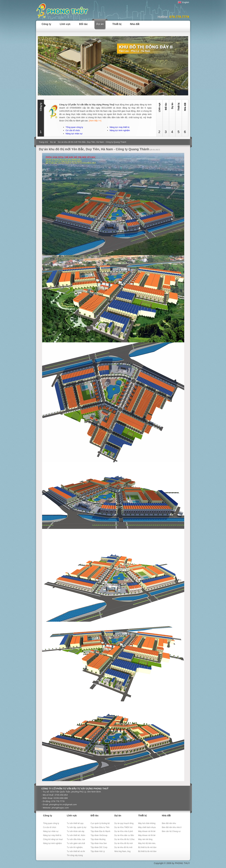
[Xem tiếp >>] (95, 121)
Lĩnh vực (65, 24)
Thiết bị (117, 24)
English (184, 2)
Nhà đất (135, 24)
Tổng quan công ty (74, 127)
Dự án (100, 24)
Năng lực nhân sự (74, 134)
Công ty (46, 24)
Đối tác (84, 24)
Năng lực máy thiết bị (119, 127)
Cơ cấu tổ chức (73, 130)
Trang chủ (43, 142)
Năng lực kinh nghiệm (120, 130)
